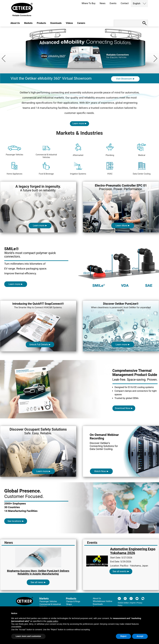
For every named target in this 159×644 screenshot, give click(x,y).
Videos (69, 23)
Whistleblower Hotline (102, 601)
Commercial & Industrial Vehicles (46, 152)
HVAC (110, 169)
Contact (125, 3)
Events (113, 3)
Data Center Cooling (142, 169)
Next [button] (155, 58)
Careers (81, 23)
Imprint (133, 603)
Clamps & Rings (73, 601)
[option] (79, 62)
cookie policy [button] (52, 621)
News (102, 3)
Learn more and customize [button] (28, 636)
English (137, 3)
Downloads (56, 23)
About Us (15, 23)
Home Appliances (15, 169)
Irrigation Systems (78, 169)
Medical (142, 150)
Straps (69, 604)
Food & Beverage (46, 169)
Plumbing (110, 150)
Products (41, 23)
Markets (28, 23)
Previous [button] (4, 58)
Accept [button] (140, 636)
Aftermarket (78, 150)
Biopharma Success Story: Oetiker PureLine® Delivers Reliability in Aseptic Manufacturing (38, 572)
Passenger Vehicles (15, 151)
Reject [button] (123, 636)
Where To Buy (88, 3)
